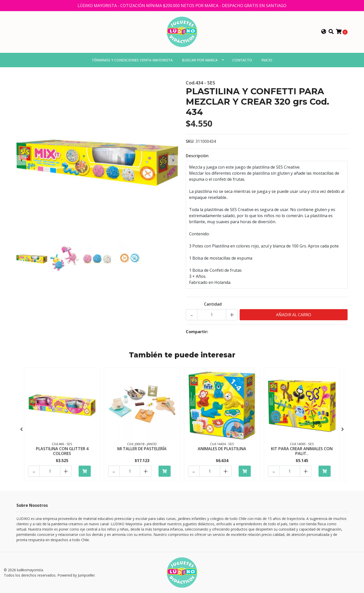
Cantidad (213, 305)
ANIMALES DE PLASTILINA (222, 449)
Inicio (267, 61)
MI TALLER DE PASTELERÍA (142, 449)
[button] (324, 32)
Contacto (242, 61)
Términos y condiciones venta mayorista (132, 61)
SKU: (190, 142)
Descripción (197, 157)
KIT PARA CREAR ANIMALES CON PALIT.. (302, 452)
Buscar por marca (200, 61)
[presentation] (21, 161)
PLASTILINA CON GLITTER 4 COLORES (62, 452)
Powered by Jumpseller (76, 575)
